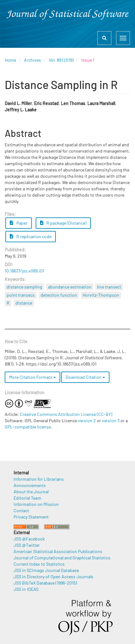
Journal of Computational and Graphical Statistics (62, 558)
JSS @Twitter (27, 545)
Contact (21, 510)
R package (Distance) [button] (63, 223)
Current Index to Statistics (39, 564)
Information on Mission (36, 504)
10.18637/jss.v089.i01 (24, 271)
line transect (109, 287)
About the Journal (31, 492)
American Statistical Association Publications (58, 551)
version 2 (87, 420)
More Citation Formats (32, 377)
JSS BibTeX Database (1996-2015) (45, 583)
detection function (59, 295)
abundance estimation (70, 287)
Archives (32, 60)
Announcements (30, 485)
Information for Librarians (39, 479)
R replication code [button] (31, 236)
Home (10, 60)
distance (24, 303)
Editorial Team (27, 498)
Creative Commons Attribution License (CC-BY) (66, 414)
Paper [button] (19, 223)
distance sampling (24, 287)
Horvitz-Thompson (101, 295)
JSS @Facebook (29, 539)
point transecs (21, 295)
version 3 (111, 420)
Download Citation (85, 377)
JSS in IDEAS (26, 589)
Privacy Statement (31, 517)
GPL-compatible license (28, 427)
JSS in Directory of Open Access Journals (53, 577)
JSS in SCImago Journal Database (46, 570)
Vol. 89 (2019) (61, 60)
